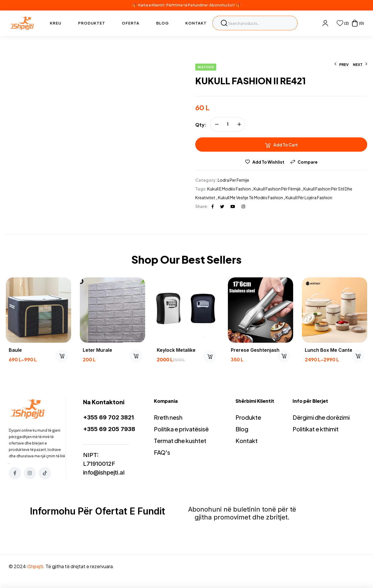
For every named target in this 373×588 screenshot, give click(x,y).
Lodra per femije (233, 180)
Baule (15, 350)
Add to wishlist (268, 162)
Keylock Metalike (176, 350)
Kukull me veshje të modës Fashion (250, 197)
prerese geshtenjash (255, 350)
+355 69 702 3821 (108, 417)
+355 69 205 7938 (109, 429)
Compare (308, 162)
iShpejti (35, 566)
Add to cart (286, 145)
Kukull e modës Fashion (229, 189)
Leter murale (97, 350)
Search (224, 23)
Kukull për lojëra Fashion (309, 197)
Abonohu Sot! (222, 5)
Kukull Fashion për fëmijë (277, 189)
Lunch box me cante (329, 350)
